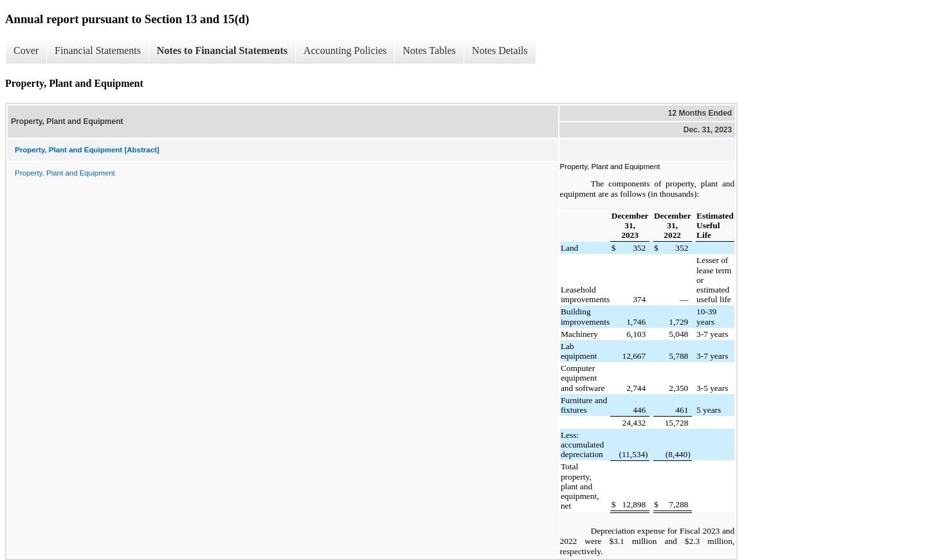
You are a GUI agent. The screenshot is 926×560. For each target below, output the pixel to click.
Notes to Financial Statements (222, 50)
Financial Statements (98, 50)
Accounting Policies (345, 50)
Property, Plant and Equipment (65, 173)
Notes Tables (429, 50)
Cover (26, 50)
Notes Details (500, 50)
